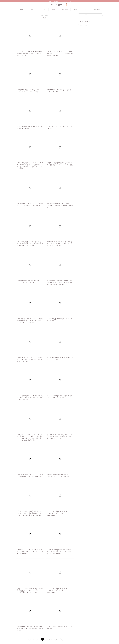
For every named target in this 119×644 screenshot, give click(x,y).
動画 (87, 10)
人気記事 (32, 10)
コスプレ (76, 10)
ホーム (22, 10)
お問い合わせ (97, 10)
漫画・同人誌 (65, 10)
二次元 (43, 10)
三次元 (54, 10)
